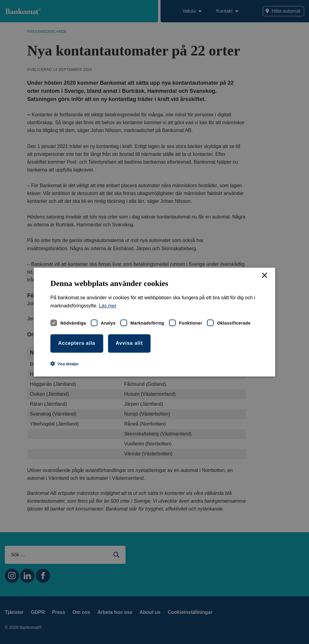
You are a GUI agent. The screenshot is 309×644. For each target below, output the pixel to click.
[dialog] (154, 322)
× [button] (264, 276)
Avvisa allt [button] (129, 343)
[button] (65, 364)
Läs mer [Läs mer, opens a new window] (108, 306)
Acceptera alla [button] (77, 343)
